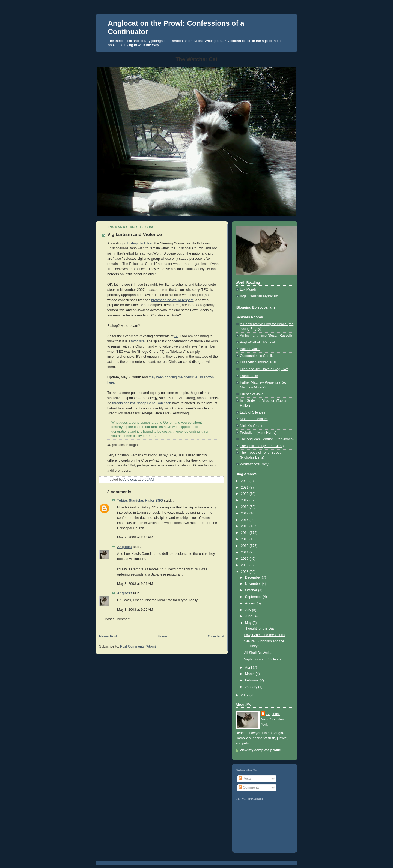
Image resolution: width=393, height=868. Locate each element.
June (249, 616)
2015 (245, 526)
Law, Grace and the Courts (265, 635)
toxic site (138, 341)
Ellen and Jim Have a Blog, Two (264, 369)
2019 (245, 500)
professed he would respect (172, 300)
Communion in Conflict (257, 356)
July (249, 610)
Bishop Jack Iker (140, 243)
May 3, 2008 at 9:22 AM (135, 610)
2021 (245, 487)
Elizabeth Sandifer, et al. (258, 362)
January (252, 687)
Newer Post (108, 636)
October (252, 590)
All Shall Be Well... (258, 653)
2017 (245, 513)
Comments (249, 788)
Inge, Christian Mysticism (259, 296)
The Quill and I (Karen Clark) (262, 446)
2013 (245, 539)
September (254, 597)
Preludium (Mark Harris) (258, 433)
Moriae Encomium (254, 419)
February (252, 680)
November (254, 584)
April (249, 668)
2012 (245, 546)
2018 (245, 507)
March (250, 674)
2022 (245, 481)
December (254, 577)
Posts (245, 779)
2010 (245, 559)
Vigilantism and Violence (263, 659)
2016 (245, 520)
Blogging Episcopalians (256, 307)
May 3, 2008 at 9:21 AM (135, 584)
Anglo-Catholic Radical (257, 342)
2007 (245, 695)
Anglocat (124, 547)
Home (162, 636)
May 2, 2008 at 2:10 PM (135, 537)
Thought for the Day (259, 628)
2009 (245, 565)
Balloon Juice (250, 349)
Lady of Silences (253, 412)
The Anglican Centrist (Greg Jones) (267, 439)
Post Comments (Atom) (138, 646)
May (249, 623)
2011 (245, 552)
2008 (245, 572)
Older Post (216, 636)
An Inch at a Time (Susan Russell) (266, 336)
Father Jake (249, 376)
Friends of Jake (252, 394)
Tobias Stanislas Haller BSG (140, 501)
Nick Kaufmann (252, 426)
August (251, 603)
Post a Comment (118, 619)
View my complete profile (260, 750)
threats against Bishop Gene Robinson (142, 403)
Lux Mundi (248, 289)
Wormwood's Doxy (254, 464)
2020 (245, 494)
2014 (245, 533)
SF (176, 336)
